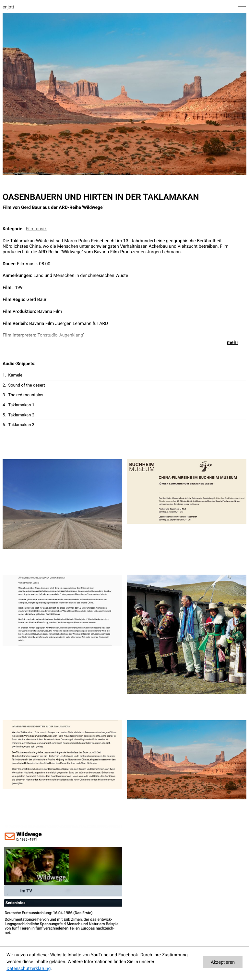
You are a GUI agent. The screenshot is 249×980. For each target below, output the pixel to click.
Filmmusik (36, 229)
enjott (8, 7)
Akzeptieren (223, 962)
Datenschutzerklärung (29, 969)
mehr (233, 342)
